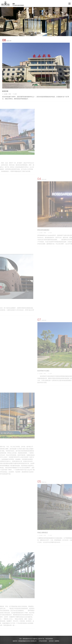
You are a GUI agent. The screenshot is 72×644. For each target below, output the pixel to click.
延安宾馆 (5, 91)
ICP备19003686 (43, 641)
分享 (15, 94)
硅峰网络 (57, 641)
